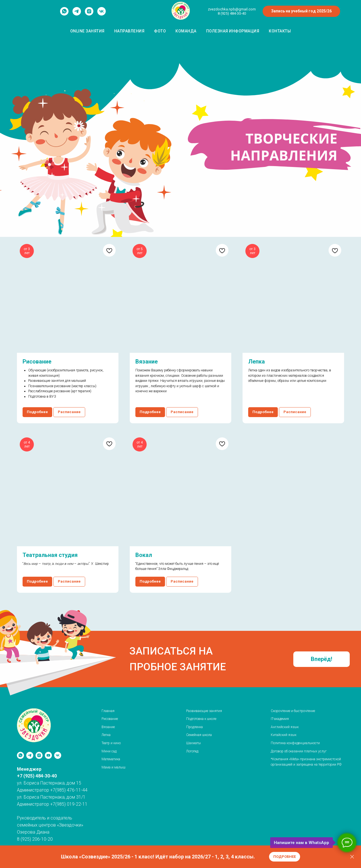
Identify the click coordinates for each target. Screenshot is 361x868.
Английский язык (285, 727)
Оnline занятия (87, 31)
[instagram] (89, 14)
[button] (322, 659)
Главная (108, 711)
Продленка (194, 727)
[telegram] (77, 14)
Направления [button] (129, 31)
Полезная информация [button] (233, 31)
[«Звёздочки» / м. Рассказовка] (58, 755)
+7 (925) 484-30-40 (37, 776)
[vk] (102, 14)
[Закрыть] (352, 857)
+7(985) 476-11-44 (69, 790)
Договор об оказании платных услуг (299, 751)
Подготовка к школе (201, 719)
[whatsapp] (64, 14)
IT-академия (280, 719)
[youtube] (48, 755)
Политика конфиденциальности (295, 743)
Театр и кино (111, 743)
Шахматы (193, 743)
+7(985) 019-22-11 (69, 804)
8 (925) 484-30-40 (232, 13)
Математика (111, 759)
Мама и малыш (114, 767)
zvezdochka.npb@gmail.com (232, 9)
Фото (160, 31)
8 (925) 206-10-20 (35, 839)
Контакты (280, 31)
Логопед (192, 751)
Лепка (106, 735)
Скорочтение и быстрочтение (293, 711)
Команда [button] (186, 31)
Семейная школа (199, 735)
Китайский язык (284, 735)
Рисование (110, 719)
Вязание (108, 727)
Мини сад (109, 751)
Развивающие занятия (204, 711)
